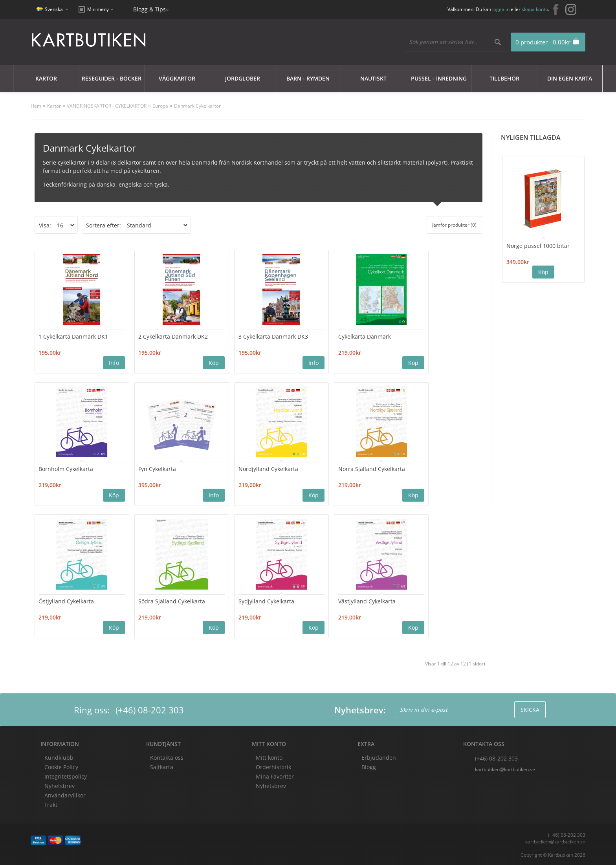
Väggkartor (177, 78)
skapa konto (535, 9)
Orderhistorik (273, 766)
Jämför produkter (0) (454, 225)
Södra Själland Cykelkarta (398, 468)
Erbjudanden (379, 756)
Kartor (46, 78)
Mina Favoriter (275, 775)
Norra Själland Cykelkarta (235, 468)
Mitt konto (269, 756)
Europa (160, 106)
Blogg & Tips (149, 9)
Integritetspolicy (66, 775)
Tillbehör (504, 78)
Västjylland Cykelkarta (149, 600)
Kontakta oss (167, 756)
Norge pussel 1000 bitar (538, 246)
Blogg (369, 766)
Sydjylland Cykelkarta (67, 600)
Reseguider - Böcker (112, 78)
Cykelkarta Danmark (309, 336)
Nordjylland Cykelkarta (150, 468)
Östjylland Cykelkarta (311, 468)
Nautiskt (373, 78)
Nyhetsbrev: (360, 709)
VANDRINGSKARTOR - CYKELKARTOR (107, 106)
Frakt (51, 804)
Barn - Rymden (308, 78)
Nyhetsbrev (271, 785)
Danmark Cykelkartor (197, 106)
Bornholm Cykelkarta (391, 336)
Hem (36, 106)
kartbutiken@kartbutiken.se (505, 768)
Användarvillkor (65, 794)
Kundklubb (59, 756)
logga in (501, 9)
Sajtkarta (162, 766)
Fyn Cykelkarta (58, 468)
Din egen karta (570, 78)
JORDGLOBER (243, 78)
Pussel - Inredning (439, 78)
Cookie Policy (61, 766)
